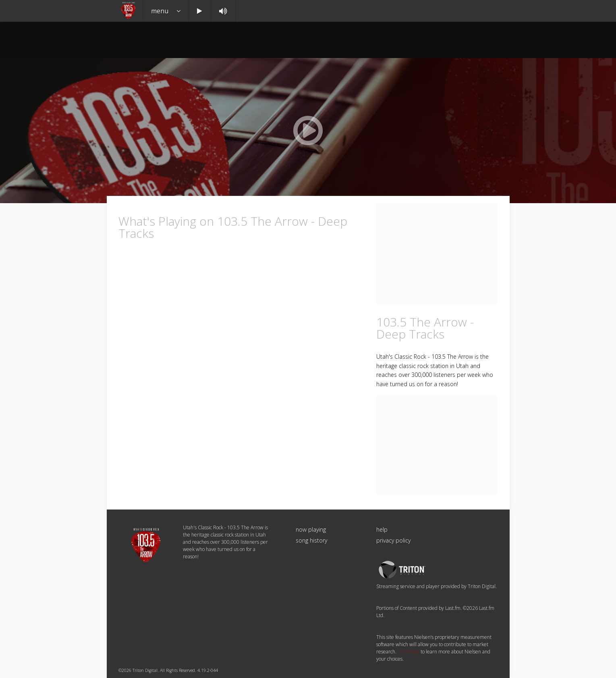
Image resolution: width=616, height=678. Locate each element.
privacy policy (393, 540)
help (382, 529)
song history (311, 540)
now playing (311, 529)
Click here (409, 652)
